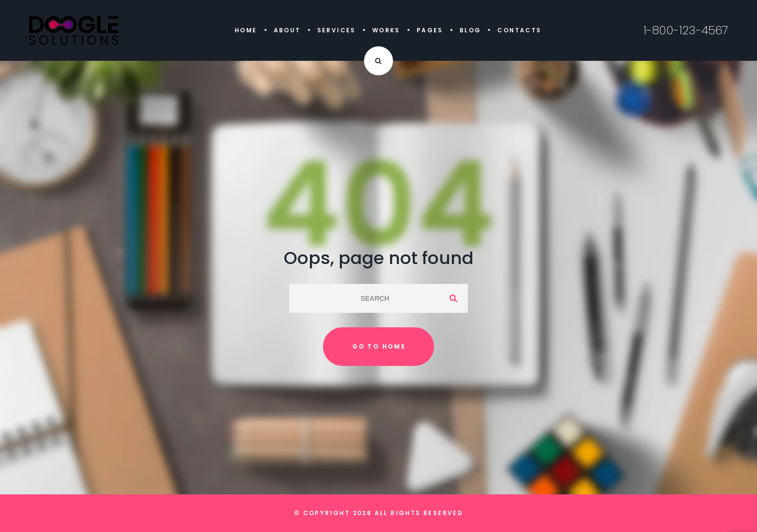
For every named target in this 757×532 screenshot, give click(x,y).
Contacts (519, 30)
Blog (470, 30)
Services (336, 30)
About (287, 30)
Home (246, 30)
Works (386, 30)
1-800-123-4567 (686, 30)
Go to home (379, 346)
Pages (430, 30)
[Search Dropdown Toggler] (378, 61)
